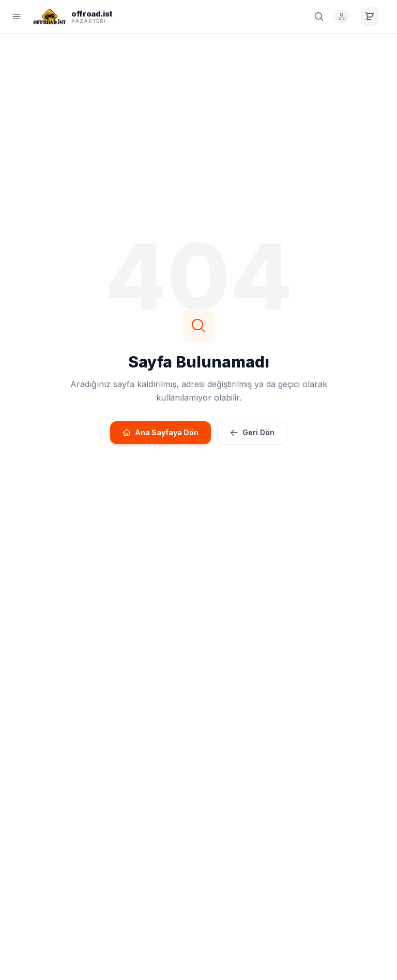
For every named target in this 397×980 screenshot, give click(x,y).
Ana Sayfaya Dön (161, 432)
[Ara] (317, 17)
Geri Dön (252, 432)
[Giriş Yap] (340, 17)
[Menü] (17, 17)
